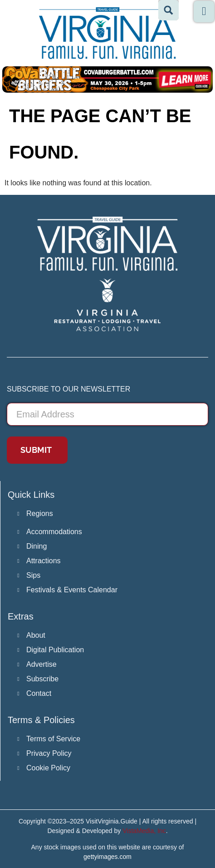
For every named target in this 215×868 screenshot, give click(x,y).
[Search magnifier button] (169, 10)
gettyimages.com (107, 857)
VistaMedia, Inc (144, 831)
